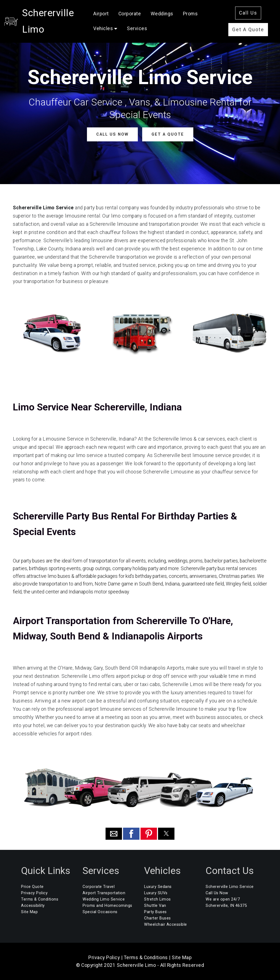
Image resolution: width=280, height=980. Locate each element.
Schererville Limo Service (230, 887)
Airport (111, 11)
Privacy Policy (34, 893)
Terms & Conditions (40, 899)
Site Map (29, 912)
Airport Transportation (104, 893)
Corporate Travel (99, 887)
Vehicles (113, 26)
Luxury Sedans (158, 887)
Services (147, 26)
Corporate (140, 11)
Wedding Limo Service (104, 899)
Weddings (172, 11)
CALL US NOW (112, 134)
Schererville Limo (60, 18)
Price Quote (32, 887)
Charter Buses (157, 918)
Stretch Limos (157, 899)
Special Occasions (100, 912)
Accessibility (33, 906)
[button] (114, 833)
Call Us (250, 10)
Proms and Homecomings (107, 906)
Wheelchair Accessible (166, 925)
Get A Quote (250, 27)
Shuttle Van (155, 906)
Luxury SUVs (156, 893)
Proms (201, 11)
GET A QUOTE (167, 134)
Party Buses (155, 912)
